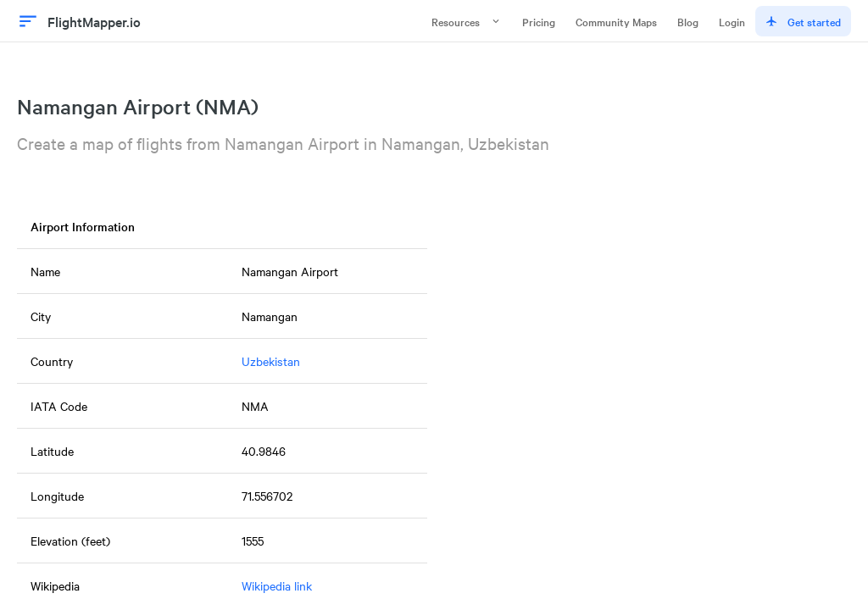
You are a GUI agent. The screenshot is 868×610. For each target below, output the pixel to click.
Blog (688, 21)
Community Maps (616, 21)
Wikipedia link (277, 585)
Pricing (539, 21)
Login (732, 21)
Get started (803, 21)
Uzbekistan (271, 361)
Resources (467, 21)
